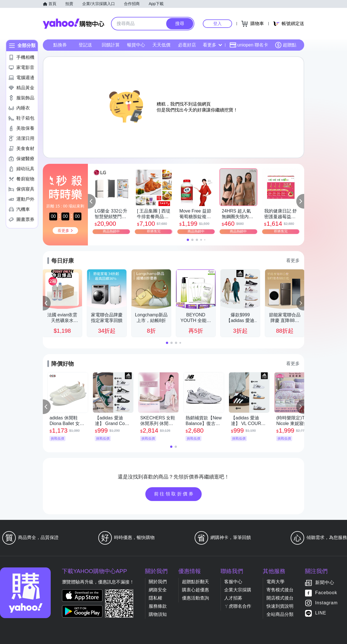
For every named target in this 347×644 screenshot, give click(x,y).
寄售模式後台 (280, 590)
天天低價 (161, 45)
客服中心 (233, 582)
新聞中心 (325, 583)
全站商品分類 (280, 614)
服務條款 (158, 606)
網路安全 (158, 590)
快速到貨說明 (280, 606)
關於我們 (158, 582)
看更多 (212, 45)
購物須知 (158, 614)
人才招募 (233, 598)
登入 (217, 24)
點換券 (60, 45)
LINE (321, 613)
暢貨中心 (136, 45)
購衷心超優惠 (195, 590)
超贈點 (286, 45)
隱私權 (155, 598)
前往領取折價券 (174, 494)
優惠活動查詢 (195, 598)
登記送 (85, 45)
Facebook (326, 593)
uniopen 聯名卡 (249, 45)
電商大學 (275, 582)
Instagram (326, 603)
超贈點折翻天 (195, 582)
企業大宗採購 (238, 590)
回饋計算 (111, 45)
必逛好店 (187, 45)
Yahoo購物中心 (74, 24)
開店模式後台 (280, 598)
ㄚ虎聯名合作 (238, 606)
